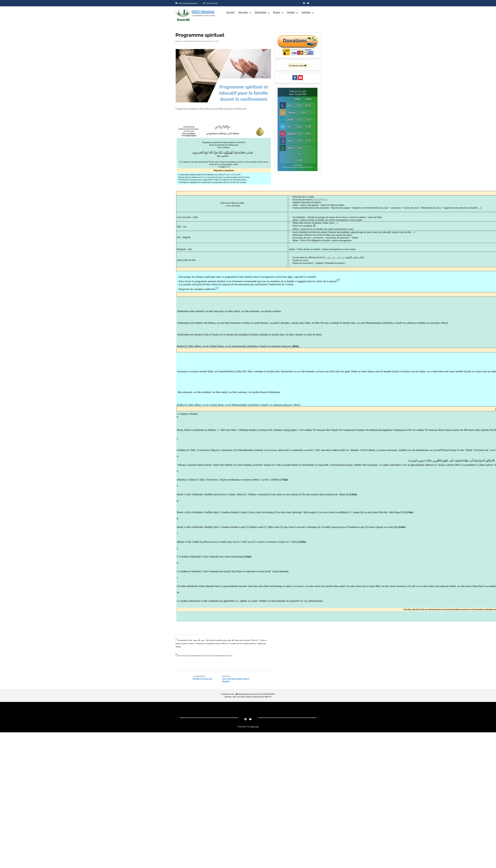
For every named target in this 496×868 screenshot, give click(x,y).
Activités (306, 12)
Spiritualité (260, 12)
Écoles (277, 12)
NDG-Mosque (203, 11)
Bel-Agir (255, 727)
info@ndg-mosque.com (186, 3)
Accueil (230, 12)
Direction (243, 12)
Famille (291, 12)
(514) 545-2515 (210, 3)
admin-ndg (182, 41)
